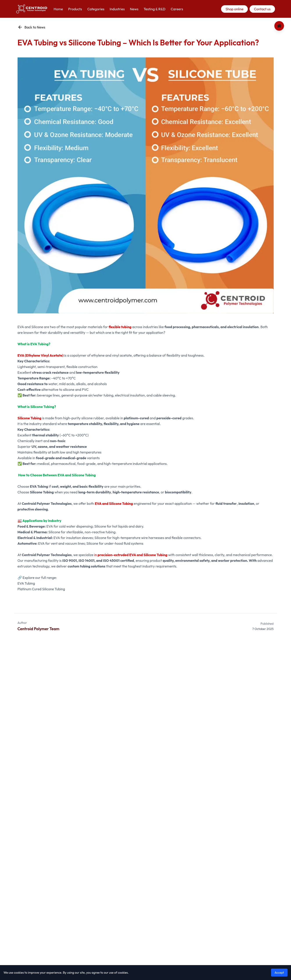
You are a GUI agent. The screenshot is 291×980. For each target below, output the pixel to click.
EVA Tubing (26, 583)
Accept (279, 973)
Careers (177, 9)
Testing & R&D (154, 9)
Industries (117, 9)
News (134, 9)
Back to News (31, 27)
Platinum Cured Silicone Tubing (41, 589)
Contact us (262, 9)
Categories (96, 9)
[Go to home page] (279, 26)
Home (58, 9)
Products (75, 9)
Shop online (234, 9)
